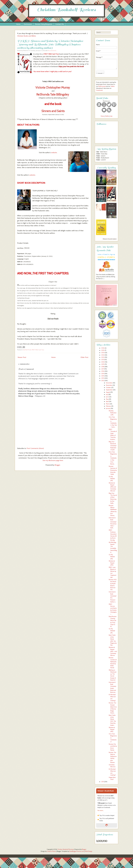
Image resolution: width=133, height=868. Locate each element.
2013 (103, 378)
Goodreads (99, 90)
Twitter (113, 86)
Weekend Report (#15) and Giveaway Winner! (112, 487)
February (108, 406)
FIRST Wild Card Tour (51, 54)
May (107, 399)
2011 (103, 782)
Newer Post (22, 357)
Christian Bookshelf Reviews (66, 10)
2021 (103, 360)
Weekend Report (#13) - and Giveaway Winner (113, 651)
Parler (103, 116)
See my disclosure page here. (53, 460)
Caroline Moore (51, 851)
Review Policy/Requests (44, 24)
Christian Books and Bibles (27, 36)
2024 (103, 353)
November (109, 385)
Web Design (89, 851)
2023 (103, 355)
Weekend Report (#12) (112, 730)
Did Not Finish (27, 350)
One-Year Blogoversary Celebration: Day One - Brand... (113, 458)
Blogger (57, 465)
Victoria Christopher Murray (53, 87)
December (109, 383)
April (107, 401)
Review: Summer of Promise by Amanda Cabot (113, 470)
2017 (103, 369)
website (54, 153)
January (108, 408)
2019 (103, 364)
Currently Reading (107, 168)
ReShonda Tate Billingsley (53, 94)
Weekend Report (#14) (112, 563)
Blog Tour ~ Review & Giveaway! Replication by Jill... (113, 446)
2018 (103, 367)
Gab (111, 116)
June (107, 397)
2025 (103, 350)
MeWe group (102, 86)
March (108, 404)
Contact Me (60, 24)
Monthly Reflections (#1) (113, 413)
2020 (103, 362)
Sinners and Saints (53, 111)
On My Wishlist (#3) (112, 479)
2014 (103, 376)
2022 (103, 357)
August (108, 392)
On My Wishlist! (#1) (112, 631)
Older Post (84, 357)
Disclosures (28, 24)
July (107, 395)
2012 (103, 381)
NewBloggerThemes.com (77, 851)
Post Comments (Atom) (35, 448)
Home (18, 24)
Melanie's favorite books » (110, 239)
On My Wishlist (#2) (112, 557)
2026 (103, 348)
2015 (103, 374)
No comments (52, 51)
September (109, 390)
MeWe (107, 116)
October (108, 388)
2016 (103, 371)
